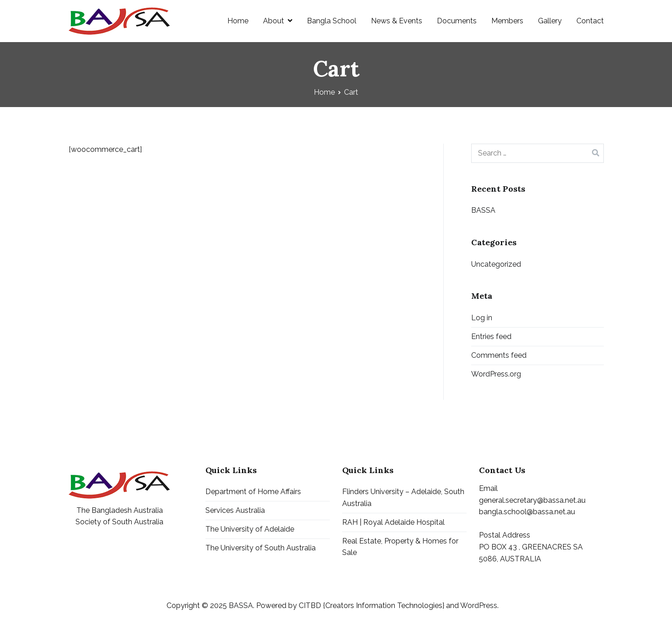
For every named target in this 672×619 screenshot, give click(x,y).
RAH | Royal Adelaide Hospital (393, 522)
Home (238, 21)
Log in (482, 318)
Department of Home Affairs (253, 492)
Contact (590, 21)
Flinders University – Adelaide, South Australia (403, 498)
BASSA (483, 210)
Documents (457, 21)
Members (507, 21)
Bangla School (332, 21)
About (274, 21)
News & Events (397, 21)
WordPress (479, 606)
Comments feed (499, 355)
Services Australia (235, 510)
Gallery (550, 21)
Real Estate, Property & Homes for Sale (400, 547)
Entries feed (491, 336)
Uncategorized (496, 264)
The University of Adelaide (250, 529)
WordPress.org (496, 374)
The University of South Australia (261, 548)
